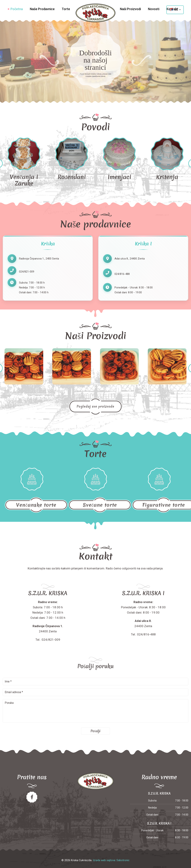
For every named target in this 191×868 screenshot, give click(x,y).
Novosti (154, 9)
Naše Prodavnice (42, 9)
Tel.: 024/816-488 (143, 634)
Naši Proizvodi (130, 9)
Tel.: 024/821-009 (48, 640)
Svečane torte (100, 505)
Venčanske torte (36, 505)
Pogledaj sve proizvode (95, 407)
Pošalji (95, 731)
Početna (17, 9)
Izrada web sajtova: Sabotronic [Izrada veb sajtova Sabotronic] (111, 860)
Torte (66, 9)
